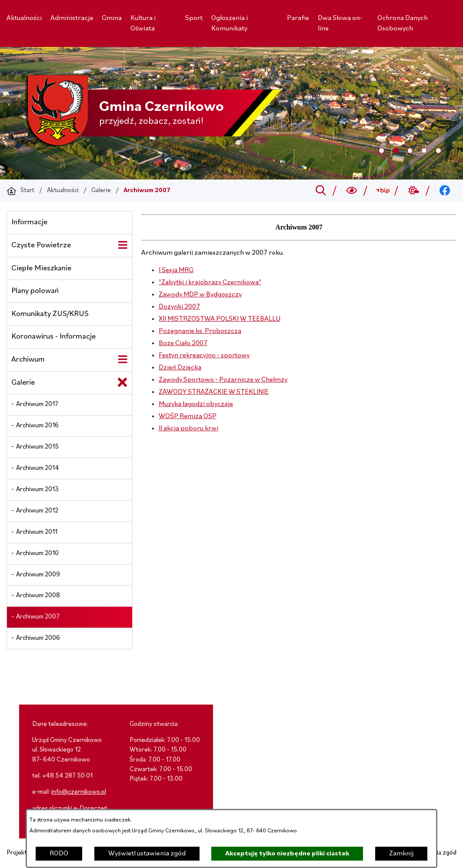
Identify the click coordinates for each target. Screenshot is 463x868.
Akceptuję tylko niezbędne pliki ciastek (287, 854)
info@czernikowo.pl (79, 792)
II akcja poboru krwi (188, 429)
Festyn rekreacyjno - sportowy (204, 356)
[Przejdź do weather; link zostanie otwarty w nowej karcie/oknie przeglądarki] (414, 191)
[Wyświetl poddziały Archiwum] (123, 359)
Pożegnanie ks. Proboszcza (200, 331)
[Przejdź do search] (321, 191)
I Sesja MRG (176, 270)
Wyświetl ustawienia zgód (147, 854)
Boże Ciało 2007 (183, 343)
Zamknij (401, 854)
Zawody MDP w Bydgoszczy (200, 295)
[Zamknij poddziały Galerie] (123, 382)
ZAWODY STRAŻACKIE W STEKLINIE (214, 392)
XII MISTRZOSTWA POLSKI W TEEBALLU (220, 319)
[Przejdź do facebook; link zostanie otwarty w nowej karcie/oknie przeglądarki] (445, 191)
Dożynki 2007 (179, 307)
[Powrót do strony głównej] (20, 191)
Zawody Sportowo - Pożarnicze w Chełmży (223, 380)
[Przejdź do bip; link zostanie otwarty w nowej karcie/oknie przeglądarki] (383, 191)
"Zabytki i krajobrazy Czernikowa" (210, 283)
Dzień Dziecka (180, 368)
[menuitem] (24, 18)
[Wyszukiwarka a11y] (352, 191)
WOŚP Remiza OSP (188, 416)
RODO (59, 854)
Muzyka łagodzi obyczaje (196, 404)
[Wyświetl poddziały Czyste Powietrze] (123, 245)
